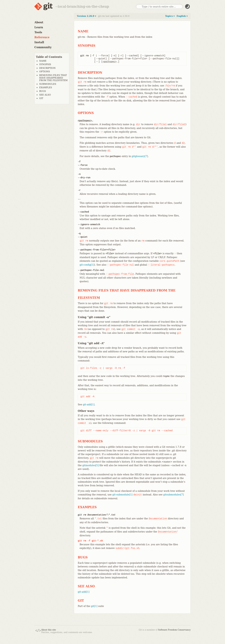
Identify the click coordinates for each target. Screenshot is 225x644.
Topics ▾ (170, 16)
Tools (38, 32)
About (39, 22)
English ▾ (182, 16)
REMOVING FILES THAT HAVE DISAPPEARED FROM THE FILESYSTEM (53, 78)
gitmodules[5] (90, 465)
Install (39, 42)
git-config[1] (87, 265)
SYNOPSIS (45, 64)
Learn (39, 27)
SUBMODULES (48, 84)
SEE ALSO (45, 95)
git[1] (94, 606)
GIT (41, 98)
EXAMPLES (46, 88)
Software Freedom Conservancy (174, 630)
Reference (42, 37)
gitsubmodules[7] (173, 495)
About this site (49, 630)
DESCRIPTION (47, 68)
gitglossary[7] (140, 156)
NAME (43, 61)
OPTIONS (45, 72)
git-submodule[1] (122, 495)
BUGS (43, 91)
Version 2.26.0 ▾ (86, 16)
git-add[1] (89, 405)
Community (43, 47)
